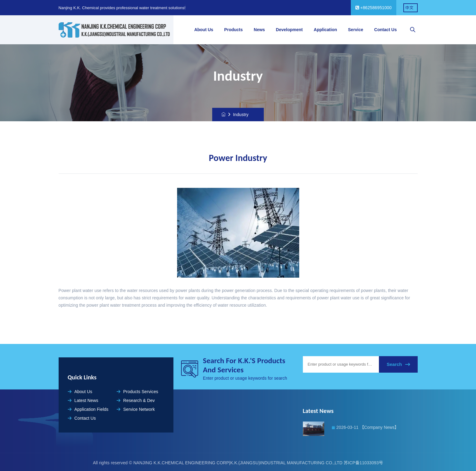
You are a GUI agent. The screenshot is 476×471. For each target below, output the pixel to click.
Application (325, 30)
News (259, 30)
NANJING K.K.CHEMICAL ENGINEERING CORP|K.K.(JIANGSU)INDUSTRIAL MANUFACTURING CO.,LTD (239, 463)
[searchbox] (413, 30)
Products (233, 30)
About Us (204, 30)
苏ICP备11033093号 (363, 463)
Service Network (136, 409)
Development (289, 30)
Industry (241, 115)
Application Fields (88, 409)
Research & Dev (136, 400)
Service (356, 30)
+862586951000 (374, 8)
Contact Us (386, 30)
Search (398, 364)
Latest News (83, 400)
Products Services (138, 392)
